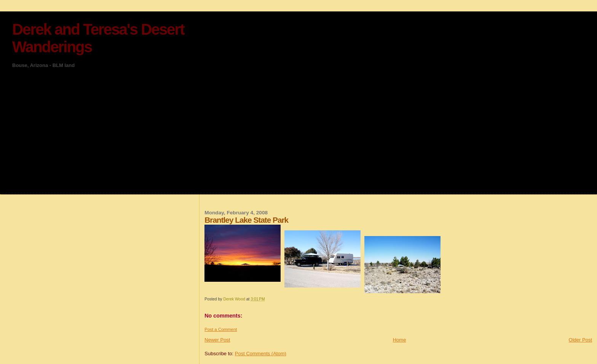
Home (400, 340)
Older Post (580, 340)
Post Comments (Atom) (261, 354)
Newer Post (217, 340)
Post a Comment (221, 329)
